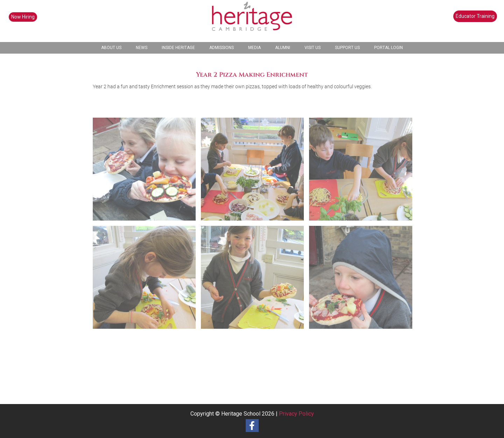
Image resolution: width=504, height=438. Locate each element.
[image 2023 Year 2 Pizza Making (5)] (255, 280)
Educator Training (475, 16)
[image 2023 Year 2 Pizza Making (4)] (147, 280)
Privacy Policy (296, 414)
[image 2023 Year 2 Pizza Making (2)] (255, 172)
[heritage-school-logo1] (252, 21)
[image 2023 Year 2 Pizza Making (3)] (363, 172)
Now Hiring (23, 17)
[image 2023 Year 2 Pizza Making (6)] (363, 280)
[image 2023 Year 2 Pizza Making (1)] (147, 172)
